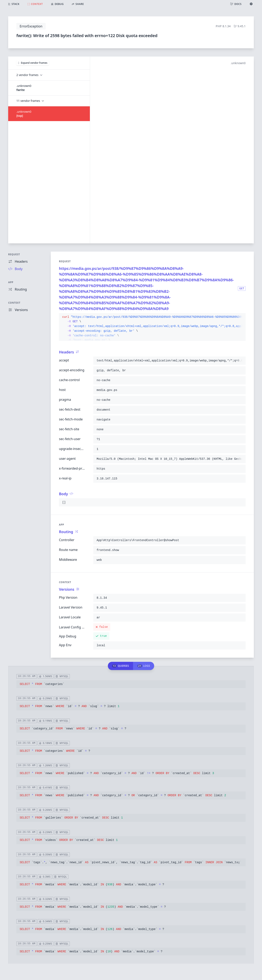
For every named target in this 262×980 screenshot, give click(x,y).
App (11, 282)
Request (14, 254)
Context (14, 303)
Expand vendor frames (33, 63)
